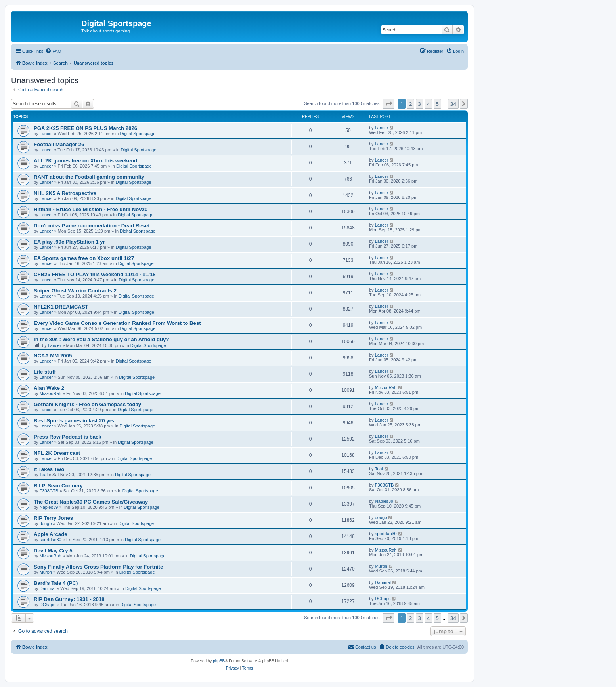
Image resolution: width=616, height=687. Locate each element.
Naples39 (49, 507)
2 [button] (410, 104)
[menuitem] (53, 51)
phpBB (219, 661)
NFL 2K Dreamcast (57, 453)
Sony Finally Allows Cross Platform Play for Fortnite (98, 567)
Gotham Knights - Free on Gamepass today (87, 404)
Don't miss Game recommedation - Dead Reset (92, 226)
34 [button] (453, 104)
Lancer (46, 134)
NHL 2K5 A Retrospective (65, 193)
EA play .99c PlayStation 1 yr (69, 242)
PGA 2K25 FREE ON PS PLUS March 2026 (85, 128)
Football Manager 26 (59, 144)
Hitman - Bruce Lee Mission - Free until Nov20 (91, 209)
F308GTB (49, 491)
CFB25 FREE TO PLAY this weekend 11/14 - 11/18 (95, 274)
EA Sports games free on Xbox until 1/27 (84, 258)
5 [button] (437, 104)
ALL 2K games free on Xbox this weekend (85, 161)
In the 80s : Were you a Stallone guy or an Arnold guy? (101, 339)
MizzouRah (51, 393)
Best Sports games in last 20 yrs (74, 421)
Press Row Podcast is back (68, 437)
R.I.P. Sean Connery (58, 486)
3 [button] (420, 104)
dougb (46, 523)
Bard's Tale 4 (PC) (56, 583)
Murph (46, 572)
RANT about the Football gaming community (89, 177)
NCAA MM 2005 (53, 356)
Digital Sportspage (138, 134)
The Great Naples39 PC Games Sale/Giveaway (91, 502)
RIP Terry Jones (53, 518)
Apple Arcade (51, 534)
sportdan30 (51, 540)
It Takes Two (49, 469)
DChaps (48, 605)
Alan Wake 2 (49, 388)
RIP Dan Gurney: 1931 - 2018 (69, 599)
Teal (44, 475)
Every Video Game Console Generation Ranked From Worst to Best (117, 323)
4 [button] (428, 104)
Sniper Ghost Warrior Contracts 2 (75, 291)
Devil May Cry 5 (53, 551)
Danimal (48, 588)
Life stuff (45, 372)
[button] (388, 104)
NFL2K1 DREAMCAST (61, 307)
